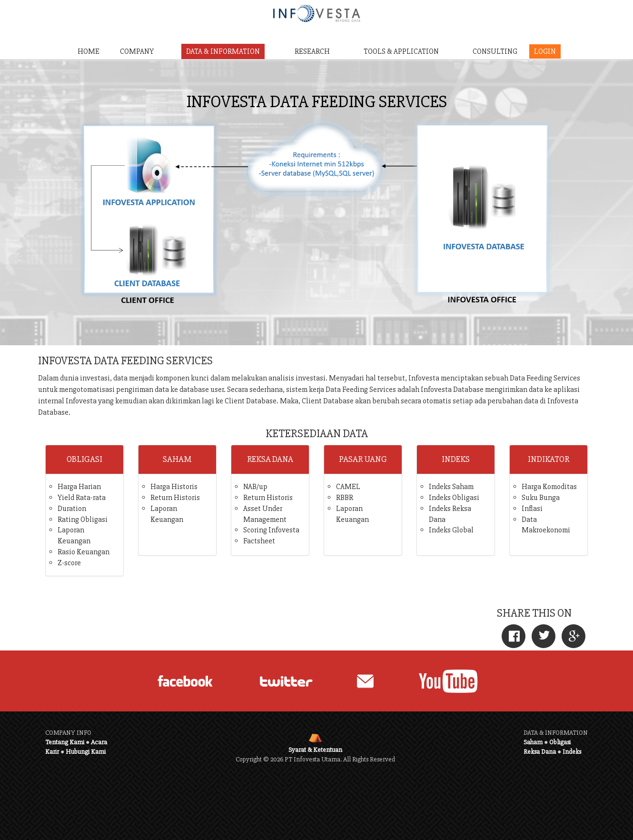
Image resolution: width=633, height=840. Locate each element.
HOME (89, 51)
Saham (533, 742)
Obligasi (560, 742)
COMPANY (137, 51)
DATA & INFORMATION (223, 51)
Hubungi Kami (86, 752)
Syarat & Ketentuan (315, 750)
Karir (52, 752)
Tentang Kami (65, 742)
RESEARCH (312, 51)
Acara (99, 742)
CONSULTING (495, 51)
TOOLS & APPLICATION (401, 51)
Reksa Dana (540, 752)
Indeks (572, 752)
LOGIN (545, 51)
